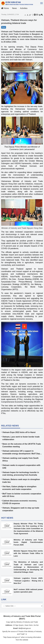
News (14, 8)
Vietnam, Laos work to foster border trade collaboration (21, 438)
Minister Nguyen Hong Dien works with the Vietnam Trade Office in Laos (28, 553)
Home (5, 8)
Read (4, 27)
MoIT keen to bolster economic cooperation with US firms (22, 495)
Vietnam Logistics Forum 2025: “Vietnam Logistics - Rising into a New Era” (28, 581)
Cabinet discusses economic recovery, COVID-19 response (20, 502)
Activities (24, 8)
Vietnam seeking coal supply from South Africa (20, 459)
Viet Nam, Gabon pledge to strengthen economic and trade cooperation (19, 488)
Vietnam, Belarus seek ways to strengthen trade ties (21, 481)
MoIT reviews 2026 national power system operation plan (28, 591)
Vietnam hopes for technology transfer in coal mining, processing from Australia (21, 474)
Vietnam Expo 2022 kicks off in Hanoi (19, 432)
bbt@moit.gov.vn (25, 628)
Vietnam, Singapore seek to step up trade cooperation (21, 509)
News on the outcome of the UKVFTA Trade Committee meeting (22, 445)
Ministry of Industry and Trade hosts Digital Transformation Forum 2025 (28, 542)
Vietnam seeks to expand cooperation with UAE (21, 467)
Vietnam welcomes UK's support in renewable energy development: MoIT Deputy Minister (23, 453)
